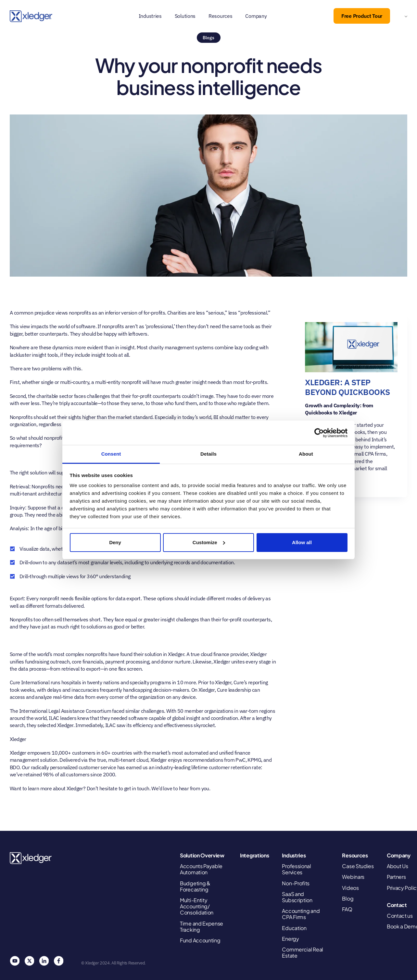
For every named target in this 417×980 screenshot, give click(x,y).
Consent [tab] (111, 454)
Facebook (58, 961)
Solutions (185, 16)
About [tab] (306, 454)
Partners (396, 877)
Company (256, 16)
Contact (397, 905)
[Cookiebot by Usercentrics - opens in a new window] (319, 433)
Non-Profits (296, 883)
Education (294, 928)
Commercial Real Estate (303, 952)
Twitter (29, 961)
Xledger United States (31, 858)
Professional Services (296, 869)
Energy (290, 939)
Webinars (353, 877)
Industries (150, 16)
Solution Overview (202, 855)
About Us (398, 866)
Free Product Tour (362, 16)
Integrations (254, 855)
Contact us (400, 916)
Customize (209, 542)
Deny (115, 542)
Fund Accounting (200, 940)
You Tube (15, 961)
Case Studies (358, 866)
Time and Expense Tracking (202, 926)
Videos (350, 888)
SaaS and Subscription (297, 897)
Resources (220, 16)
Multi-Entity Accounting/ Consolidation (197, 906)
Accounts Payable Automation (201, 869)
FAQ (347, 909)
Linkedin (44, 961)
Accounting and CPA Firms (301, 914)
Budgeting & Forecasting (195, 886)
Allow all (302, 542)
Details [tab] (208, 454)
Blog (348, 898)
